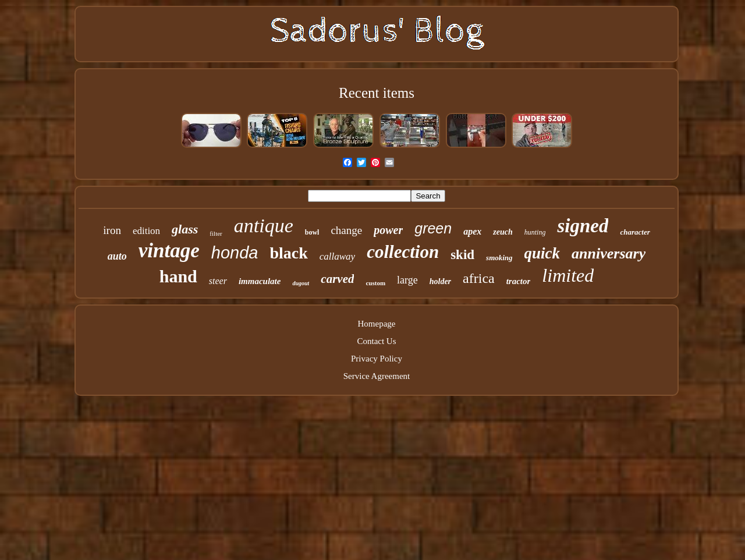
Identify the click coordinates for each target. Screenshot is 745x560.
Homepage (377, 324)
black (288, 253)
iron (112, 230)
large (407, 280)
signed (583, 226)
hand (178, 276)
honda (235, 253)
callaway (337, 256)
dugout (301, 283)
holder (440, 281)
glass (185, 229)
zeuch (503, 232)
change (346, 230)
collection (403, 252)
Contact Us (376, 341)
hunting (535, 232)
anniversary (609, 254)
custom (375, 283)
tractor (519, 281)
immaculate (260, 281)
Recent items (377, 93)
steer (218, 281)
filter (216, 233)
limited (568, 275)
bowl (312, 232)
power (388, 230)
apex (472, 231)
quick (542, 253)
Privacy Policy (377, 359)
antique (264, 226)
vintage (169, 251)
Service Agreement (377, 376)
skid (462, 255)
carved (337, 279)
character (635, 232)
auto (117, 256)
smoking (499, 258)
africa (479, 278)
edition (146, 231)
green (433, 228)
